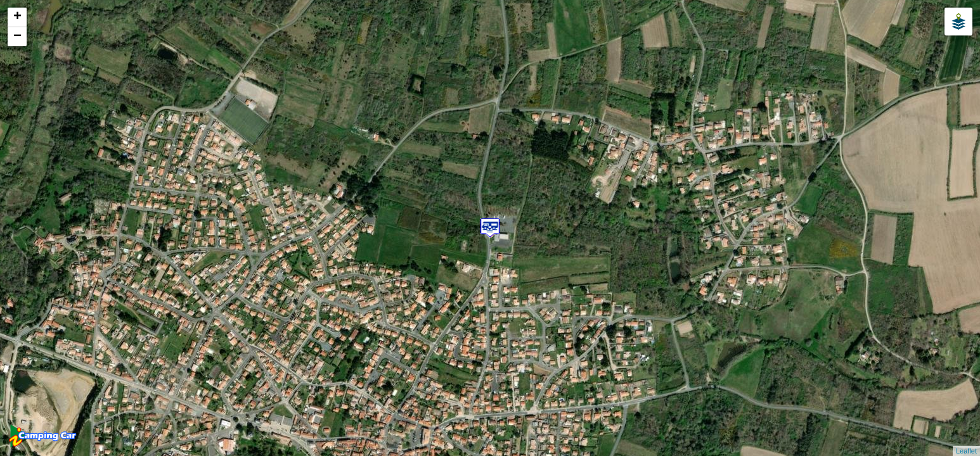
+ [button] (17, 17)
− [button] (17, 37)
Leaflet (966, 451)
